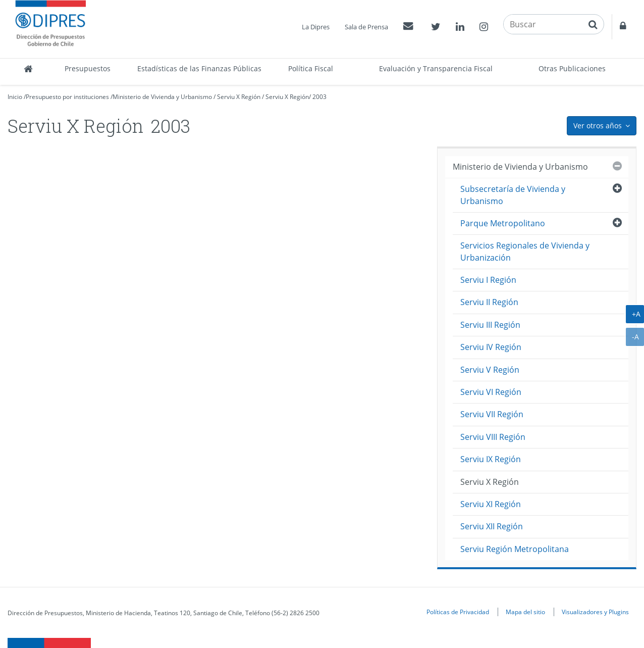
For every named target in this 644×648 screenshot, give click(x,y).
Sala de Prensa (366, 27)
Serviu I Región (488, 280)
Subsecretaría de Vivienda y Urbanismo (513, 195)
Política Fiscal (311, 68)
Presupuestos (88, 68)
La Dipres (316, 27)
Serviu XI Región (491, 504)
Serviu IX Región (491, 459)
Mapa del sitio (525, 612)
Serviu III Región (490, 325)
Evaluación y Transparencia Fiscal (436, 68)
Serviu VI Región (491, 392)
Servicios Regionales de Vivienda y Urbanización (525, 251)
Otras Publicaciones (572, 68)
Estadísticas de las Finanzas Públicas (199, 68)
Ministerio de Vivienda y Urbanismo (162, 97)
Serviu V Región (490, 370)
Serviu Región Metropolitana (515, 549)
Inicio (15, 97)
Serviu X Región (239, 97)
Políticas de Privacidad (458, 612)
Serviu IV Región (491, 347)
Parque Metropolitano (503, 223)
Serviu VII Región (492, 414)
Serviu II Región (489, 302)
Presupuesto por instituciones (67, 97)
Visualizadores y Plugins (595, 612)
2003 (319, 97)
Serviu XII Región (492, 526)
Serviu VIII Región (493, 437)
